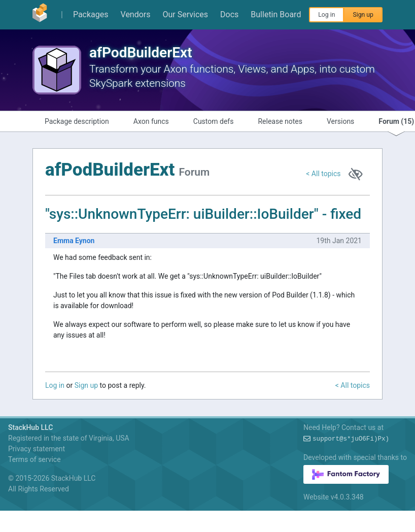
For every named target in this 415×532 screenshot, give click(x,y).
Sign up (363, 15)
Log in (326, 15)
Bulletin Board (276, 14)
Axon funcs (151, 121)
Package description (77, 121)
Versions (340, 121)
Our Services (186, 14)
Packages (91, 14)
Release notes (280, 121)
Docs (229, 14)
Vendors (136, 14)
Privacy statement (37, 449)
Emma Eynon (74, 241)
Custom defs (214, 121)
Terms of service (34, 459)
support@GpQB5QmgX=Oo (351, 439)
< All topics (323, 174)
